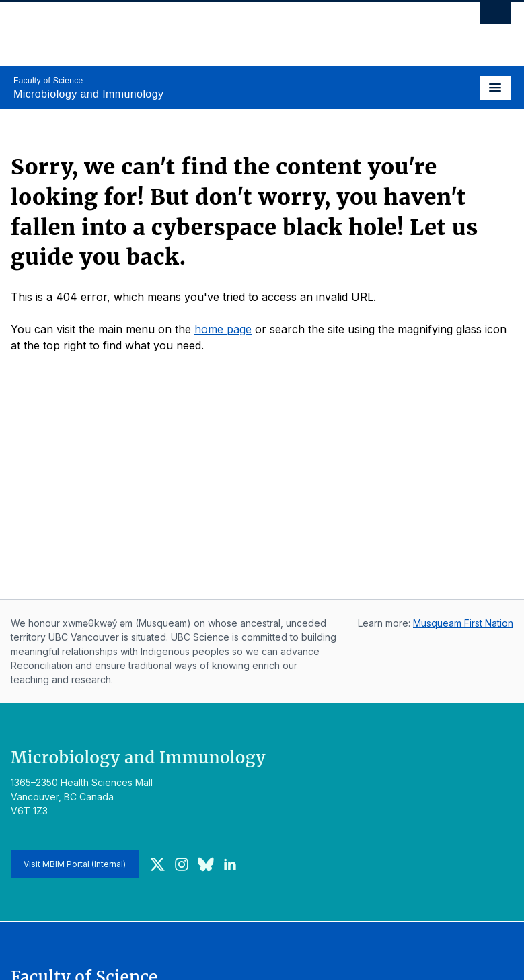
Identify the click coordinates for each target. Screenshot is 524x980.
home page (223, 329)
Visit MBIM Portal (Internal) (75, 864)
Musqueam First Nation (463, 623)
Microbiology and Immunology (88, 94)
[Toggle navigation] (495, 88)
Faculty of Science (48, 81)
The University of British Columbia (187, 28)
